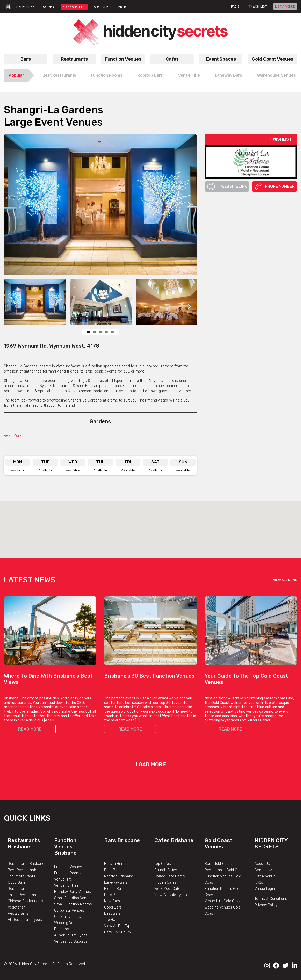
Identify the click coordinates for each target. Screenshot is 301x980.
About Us (262, 864)
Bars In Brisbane (118, 864)
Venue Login (265, 889)
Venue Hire (189, 75)
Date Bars (112, 895)
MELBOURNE (25, 7)
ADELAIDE (101, 7)
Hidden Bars (114, 889)
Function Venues (123, 59)
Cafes (172, 59)
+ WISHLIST (280, 139)
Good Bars (113, 907)
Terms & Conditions (271, 899)
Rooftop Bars (150, 75)
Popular (16, 75)
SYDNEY (49, 7)
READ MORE (30, 729)
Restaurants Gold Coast (225, 870)
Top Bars (111, 920)
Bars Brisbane (122, 840)
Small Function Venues (73, 898)
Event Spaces (221, 59)
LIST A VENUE (285, 6)
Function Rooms (107, 75)
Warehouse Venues (276, 75)
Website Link (227, 187)
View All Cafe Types (171, 895)
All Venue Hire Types (71, 935)
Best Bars (112, 870)
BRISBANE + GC (74, 7)
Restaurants (74, 59)
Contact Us (264, 870)
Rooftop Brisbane (119, 876)
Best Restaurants (59, 75)
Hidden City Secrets (271, 843)
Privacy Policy (266, 905)
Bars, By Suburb (117, 932)
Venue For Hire (66, 886)
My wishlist (257, 6)
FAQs (259, 882)
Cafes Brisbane (174, 840)
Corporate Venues (69, 910)
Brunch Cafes (166, 870)
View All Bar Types (119, 926)
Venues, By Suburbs (71, 942)
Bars (26, 59)
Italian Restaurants (24, 895)
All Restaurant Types (25, 920)
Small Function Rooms (73, 904)
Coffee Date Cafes (170, 876)
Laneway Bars (228, 75)
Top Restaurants (21, 876)
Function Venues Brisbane (65, 847)
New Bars (112, 901)
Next (189, 204)
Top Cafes (163, 864)
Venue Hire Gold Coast (223, 901)
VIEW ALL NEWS (285, 580)
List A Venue (265, 876)
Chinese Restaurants (25, 901)
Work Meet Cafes (168, 889)
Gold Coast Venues (272, 59)
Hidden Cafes (166, 882)
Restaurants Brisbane (24, 843)
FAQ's (235, 6)
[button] (150, 525)
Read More (13, 436)
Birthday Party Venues (73, 892)
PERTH (121, 7)
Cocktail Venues (67, 917)
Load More (151, 764)
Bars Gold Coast (218, 864)
